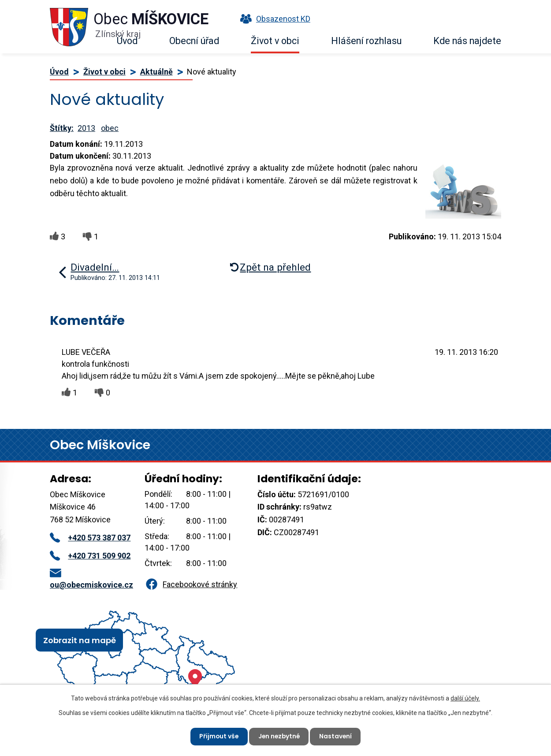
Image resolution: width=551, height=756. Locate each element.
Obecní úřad (194, 41)
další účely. (465, 698)
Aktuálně (156, 72)
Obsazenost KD (273, 19)
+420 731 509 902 (90, 556)
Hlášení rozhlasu (366, 41)
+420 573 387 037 (90, 538)
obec (110, 128)
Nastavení (337, 736)
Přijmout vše (218, 736)
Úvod (127, 41)
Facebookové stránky (191, 584)
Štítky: (62, 128)
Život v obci (275, 41)
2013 (86, 128)
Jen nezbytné (279, 736)
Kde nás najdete (467, 41)
